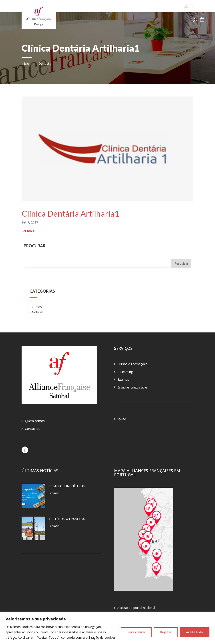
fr (192, 6)
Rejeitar (166, 632)
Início (25, 63)
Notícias (38, 312)
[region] (107, 628)
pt (186, 6)
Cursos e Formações (132, 364)
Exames (123, 379)
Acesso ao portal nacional (136, 608)
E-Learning (125, 372)
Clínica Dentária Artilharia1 (70, 213)
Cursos (37, 307)
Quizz (122, 419)
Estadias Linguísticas (133, 387)
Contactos (33, 429)
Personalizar (136, 632)
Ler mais (28, 231)
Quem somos (35, 421)
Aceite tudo (195, 632)
